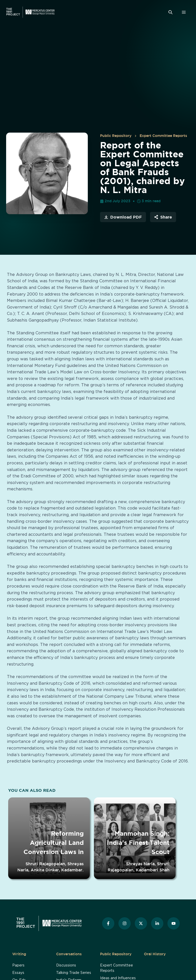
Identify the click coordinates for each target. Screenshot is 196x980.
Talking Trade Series (74, 973)
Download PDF (123, 217)
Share (163, 217)
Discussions (66, 965)
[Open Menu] (184, 12)
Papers (18, 965)
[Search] (170, 12)
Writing (19, 954)
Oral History (155, 954)
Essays (18, 973)
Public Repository (116, 136)
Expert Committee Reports (163, 136)
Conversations (69, 954)
